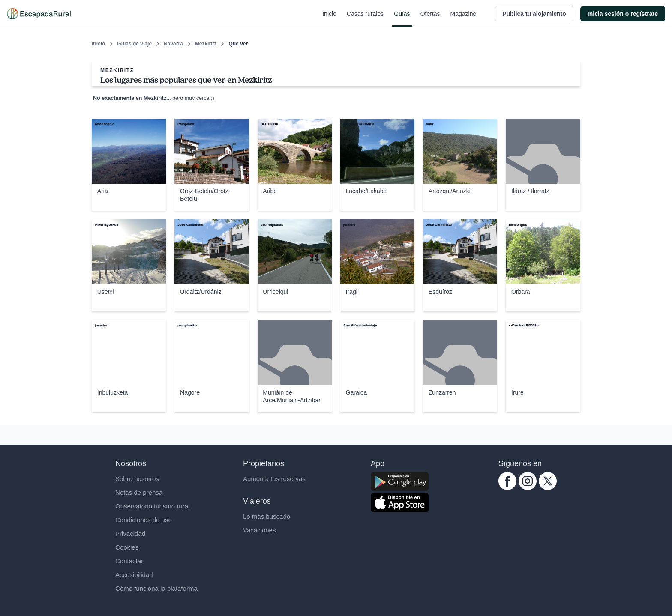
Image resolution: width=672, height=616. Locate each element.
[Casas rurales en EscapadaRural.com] (39, 14)
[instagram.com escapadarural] (528, 488)
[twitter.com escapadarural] (548, 488)
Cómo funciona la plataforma (156, 588)
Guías (402, 19)
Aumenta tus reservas (274, 479)
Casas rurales (365, 19)
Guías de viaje (134, 44)
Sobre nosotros (137, 479)
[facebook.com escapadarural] (507, 488)
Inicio (329, 19)
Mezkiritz (206, 44)
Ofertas (430, 19)
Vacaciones (259, 530)
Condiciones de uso (144, 520)
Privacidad (130, 534)
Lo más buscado (267, 516)
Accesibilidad (134, 575)
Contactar (129, 561)
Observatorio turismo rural (152, 506)
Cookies (127, 547)
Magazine (463, 19)
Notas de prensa (139, 492)
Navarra (173, 44)
